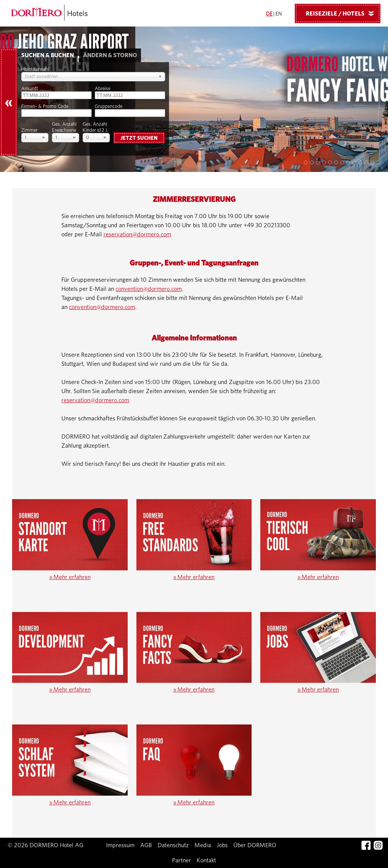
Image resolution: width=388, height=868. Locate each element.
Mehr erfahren (70, 577)
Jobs (222, 845)
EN (279, 14)
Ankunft (30, 89)
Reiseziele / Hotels (343, 13)
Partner (181, 860)
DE (269, 14)
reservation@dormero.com (137, 234)
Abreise (102, 89)
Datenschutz (173, 845)
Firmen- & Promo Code (45, 107)
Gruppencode (109, 107)
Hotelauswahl (35, 69)
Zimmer (29, 130)
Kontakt (206, 860)
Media (203, 845)
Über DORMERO (255, 845)
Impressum (120, 845)
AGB (146, 845)
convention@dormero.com (149, 289)
